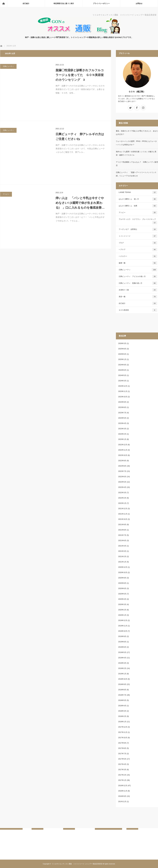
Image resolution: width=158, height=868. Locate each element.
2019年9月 (122, 636)
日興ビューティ (8, 66)
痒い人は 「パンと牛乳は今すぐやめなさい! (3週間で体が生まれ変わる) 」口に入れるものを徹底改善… (80, 203)
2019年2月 (122, 668)
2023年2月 (122, 434)
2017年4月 (122, 764)
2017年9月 (122, 743)
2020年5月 (122, 594)
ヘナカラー (138, 256)
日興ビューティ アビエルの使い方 (138, 276)
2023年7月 (122, 413)
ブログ (138, 243)
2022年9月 (122, 461)
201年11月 (122, 802)
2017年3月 (122, 770)
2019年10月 (123, 631)
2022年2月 (122, 498)
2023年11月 (123, 391)
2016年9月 (122, 796)
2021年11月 (123, 514)
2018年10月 (123, 679)
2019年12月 (123, 620)
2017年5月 (122, 759)
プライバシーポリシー (101, 4)
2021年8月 (122, 530)
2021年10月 (123, 519)
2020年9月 (122, 578)
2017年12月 (123, 727)
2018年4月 (122, 706)
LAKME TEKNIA (138, 192)
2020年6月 (122, 588)
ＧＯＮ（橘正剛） (137, 92)
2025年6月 (122, 354)
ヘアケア (138, 250)
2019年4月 (122, 658)
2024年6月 (122, 370)
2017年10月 (123, 738)
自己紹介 (26, 4)
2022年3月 (122, 493)
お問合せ (139, 4)
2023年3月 (122, 429)
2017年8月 (122, 748)
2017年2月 (122, 775)
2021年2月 (122, 557)
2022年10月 (123, 455)
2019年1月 (122, 674)
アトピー (6, 194)
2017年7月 (122, 754)
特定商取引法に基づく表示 (64, 4)
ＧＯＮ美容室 (138, 310)
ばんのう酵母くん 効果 (138, 206)
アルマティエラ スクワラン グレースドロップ (138, 221)
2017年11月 (123, 732)
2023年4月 (122, 423)
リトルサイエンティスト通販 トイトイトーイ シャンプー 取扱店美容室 (77, 864)
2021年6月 (122, 541)
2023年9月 (122, 402)
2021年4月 (122, 546)
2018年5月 (122, 700)
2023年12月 (123, 386)
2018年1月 (122, 722)
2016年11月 (123, 791)
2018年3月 (122, 711)
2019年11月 (123, 626)
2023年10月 (123, 397)
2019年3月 (122, 663)
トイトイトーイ (138, 236)
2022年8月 (122, 466)
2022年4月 (122, 487)
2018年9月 (122, 684)
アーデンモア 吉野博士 (138, 229)
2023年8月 (122, 407)
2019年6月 (122, 647)
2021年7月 (122, 535)
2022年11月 (123, 450)
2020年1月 (122, 615)
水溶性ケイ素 (138, 290)
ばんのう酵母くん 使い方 (138, 199)
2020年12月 (123, 567)
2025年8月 (122, 349)
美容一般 (138, 297)
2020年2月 (122, 610)
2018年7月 (122, 695)
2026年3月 (122, 343)
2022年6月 (122, 477)
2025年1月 (122, 359)
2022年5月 (122, 482)
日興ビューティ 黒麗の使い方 (138, 283)
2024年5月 (122, 375)
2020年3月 (122, 604)
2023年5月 (122, 418)
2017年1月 (122, 780)
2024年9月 (122, 365)
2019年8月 (122, 642)
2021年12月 (123, 509)
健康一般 (138, 263)
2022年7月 (122, 471)
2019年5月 (122, 652)
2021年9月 (122, 525)
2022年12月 (123, 445)
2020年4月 (122, 599)
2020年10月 (123, 572)
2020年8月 (122, 583)
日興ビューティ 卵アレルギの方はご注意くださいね (80, 136)
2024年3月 (122, 381)
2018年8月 (122, 690)
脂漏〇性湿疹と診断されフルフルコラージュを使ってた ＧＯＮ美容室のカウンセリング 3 (80, 75)
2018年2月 (122, 716)
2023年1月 (122, 439)
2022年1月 (122, 503)
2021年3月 (122, 551)
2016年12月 (123, 786)
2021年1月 (122, 562)
